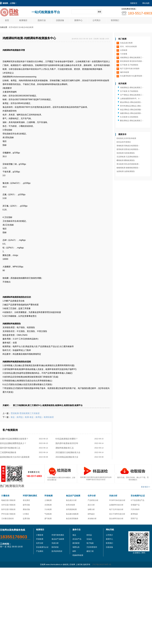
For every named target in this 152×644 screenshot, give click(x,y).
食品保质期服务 (72, 518)
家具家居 (76, 543)
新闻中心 (78, 20)
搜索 (99, 12)
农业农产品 (77, 539)
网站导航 (110, 530)
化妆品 (89, 539)
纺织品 (89, 535)
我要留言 (134, 3)
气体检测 (48, 514)
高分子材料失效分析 (117, 514)
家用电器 (134, 514)
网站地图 (146, 3)
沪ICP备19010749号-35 (102, 564)
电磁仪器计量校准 (8, 500)
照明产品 (134, 518)
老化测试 (26, 500)
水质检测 (48, 505)
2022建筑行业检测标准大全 (68, 452)
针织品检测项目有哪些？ (67, 439)
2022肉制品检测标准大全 (67, 457)
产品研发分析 (93, 500)
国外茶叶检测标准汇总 (11, 448)
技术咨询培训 (57, 551)
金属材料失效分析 (116, 505)
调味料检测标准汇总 (65, 448)
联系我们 (115, 20)
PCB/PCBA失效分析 (117, 500)
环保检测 (49, 496)
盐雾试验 (26, 518)
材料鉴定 (91, 514)
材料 (74, 551)
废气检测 (48, 518)
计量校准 (5, 496)
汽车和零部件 (92, 547)
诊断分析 (91, 509)
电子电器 (90, 543)
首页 (7, 20)
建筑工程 (90, 551)
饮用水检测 (70, 505)
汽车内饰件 (135, 509)
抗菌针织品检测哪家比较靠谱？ (15, 439)
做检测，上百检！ (10, 3)
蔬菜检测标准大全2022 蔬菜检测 (15, 457)
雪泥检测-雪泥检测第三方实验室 (25, 413)
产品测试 (40, 551)
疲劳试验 (26, 505)
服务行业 (77, 530)
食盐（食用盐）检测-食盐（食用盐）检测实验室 (32, 417)
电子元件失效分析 (116, 509)
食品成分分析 (71, 500)
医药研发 (55, 547)
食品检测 (30, 27)
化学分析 (92, 496)
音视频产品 (135, 505)
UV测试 (26, 514)
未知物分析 (92, 518)
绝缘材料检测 (78, 555)
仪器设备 (60, 20)
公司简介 (97, 20)
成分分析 (91, 505)
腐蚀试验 (26, 509)
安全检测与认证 (138, 496)
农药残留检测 (71, 509)
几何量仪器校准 (7, 518)
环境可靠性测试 (30, 496)
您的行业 (42, 20)
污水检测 (48, 509)
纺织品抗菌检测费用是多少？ (14, 443)
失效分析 (113, 496)
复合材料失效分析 (116, 518)
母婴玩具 (76, 547)
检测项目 (23, 20)
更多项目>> (146, 487)
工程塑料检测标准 (9, 452)
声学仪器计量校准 (8, 514)
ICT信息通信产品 (137, 500)
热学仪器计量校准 (8, 509)
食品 (23, 27)
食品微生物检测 (72, 514)
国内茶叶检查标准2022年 (67, 443)
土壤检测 (48, 500)
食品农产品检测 (73, 496)
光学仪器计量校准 (8, 505)
